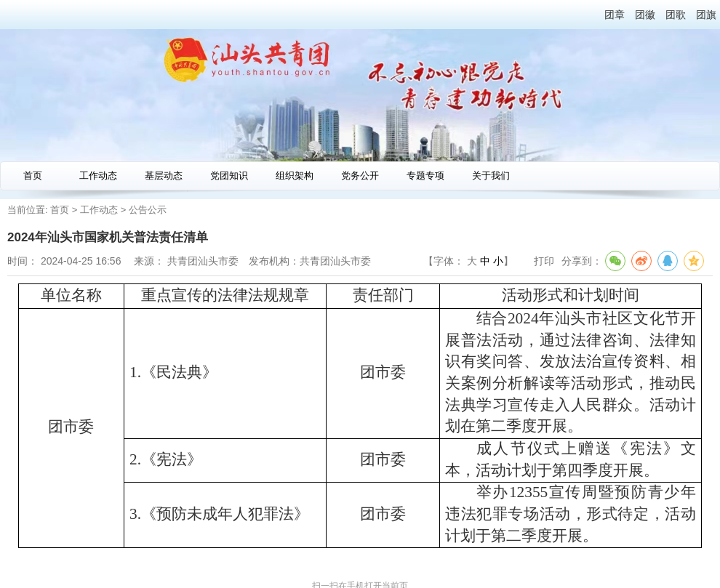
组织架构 (295, 176)
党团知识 (229, 176)
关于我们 (491, 176)
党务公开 (360, 176)
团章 (615, 15)
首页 (33, 176)
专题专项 (425, 176)
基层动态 (164, 176)
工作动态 (98, 176)
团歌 (676, 15)
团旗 (706, 15)
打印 (544, 261)
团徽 (645, 15)
